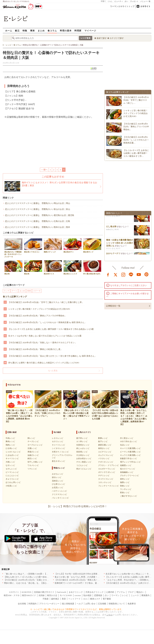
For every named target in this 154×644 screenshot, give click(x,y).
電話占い (140, 592)
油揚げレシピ (33, 455)
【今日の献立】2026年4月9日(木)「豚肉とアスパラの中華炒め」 (37, 316)
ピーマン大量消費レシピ (130, 452)
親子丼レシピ (82, 438)
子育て (103, 1)
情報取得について (117, 604)
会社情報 (22, 604)
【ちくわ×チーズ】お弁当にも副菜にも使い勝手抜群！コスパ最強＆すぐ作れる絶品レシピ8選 (51, 329)
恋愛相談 (98, 595)
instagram (123, 274)
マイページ (90, 31)
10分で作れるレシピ (129, 441)
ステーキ (37, 291)
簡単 (33, 31)
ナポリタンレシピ (106, 462)
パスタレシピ (104, 458)
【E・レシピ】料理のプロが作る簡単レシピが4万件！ (77, 506)
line (131, 274)
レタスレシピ (58, 438)
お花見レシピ (58, 488)
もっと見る (53, 371)
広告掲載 (102, 604)
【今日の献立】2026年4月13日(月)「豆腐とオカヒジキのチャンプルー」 (37, 580)
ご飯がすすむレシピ (129, 496)
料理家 (78, 31)
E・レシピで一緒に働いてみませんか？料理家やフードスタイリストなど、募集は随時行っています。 (77, 609)
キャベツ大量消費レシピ (130, 448)
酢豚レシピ (103, 438)
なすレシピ (10, 465)
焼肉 (29, 291)
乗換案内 (145, 595)
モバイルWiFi (66, 595)
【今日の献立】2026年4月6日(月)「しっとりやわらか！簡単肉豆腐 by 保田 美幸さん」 (47, 322)
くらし (110, 1)
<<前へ (44, 170)
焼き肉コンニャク (73, 267)
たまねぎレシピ (12, 455)
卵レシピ (31, 438)
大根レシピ (10, 462)
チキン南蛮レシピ (84, 462)
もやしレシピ (11, 469)
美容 (64, 599)
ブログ (131, 592)
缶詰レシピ (125, 445)
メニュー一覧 (145, 1)
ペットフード (74, 599)
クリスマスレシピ (59, 494)
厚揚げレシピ (33, 452)
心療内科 (110, 592)
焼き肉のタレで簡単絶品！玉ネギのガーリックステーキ (13, 248)
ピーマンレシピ (12, 472)
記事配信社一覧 (113, 306)
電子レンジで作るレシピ (130, 462)
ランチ (7, 291)
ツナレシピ (32, 469)
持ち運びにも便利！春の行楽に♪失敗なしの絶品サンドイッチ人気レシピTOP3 (44, 363)
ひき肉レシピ (11, 448)
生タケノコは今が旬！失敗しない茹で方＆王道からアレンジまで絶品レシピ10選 (45, 336)
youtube (139, 274)
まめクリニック (76, 592)
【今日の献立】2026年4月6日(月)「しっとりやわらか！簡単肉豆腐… (136, 140)
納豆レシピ (32, 458)
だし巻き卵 (111, 228)
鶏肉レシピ (10, 445)
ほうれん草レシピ (13, 482)
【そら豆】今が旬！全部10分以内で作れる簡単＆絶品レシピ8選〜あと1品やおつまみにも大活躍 (98, 574)
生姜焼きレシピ (83, 445)
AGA (85, 599)
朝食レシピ (125, 486)
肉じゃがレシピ (83, 448)
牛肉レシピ (10, 438)
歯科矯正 (55, 599)
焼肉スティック (53, 246)
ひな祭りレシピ (58, 484)
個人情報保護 (68, 604)
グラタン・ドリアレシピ (109, 465)
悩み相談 (87, 595)
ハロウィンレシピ (59, 491)
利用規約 (33, 604)
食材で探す (102, 38)
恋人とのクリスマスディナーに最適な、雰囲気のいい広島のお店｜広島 (38, 221)
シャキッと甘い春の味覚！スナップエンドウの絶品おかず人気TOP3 (39, 309)
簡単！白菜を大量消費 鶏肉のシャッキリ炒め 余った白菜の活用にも (120, 244)
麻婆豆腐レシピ (105, 445)
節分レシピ (57, 477)
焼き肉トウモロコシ (33, 246)
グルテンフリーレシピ (129, 476)
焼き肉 (13, 267)
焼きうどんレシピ (84, 469)
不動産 (46, 599)
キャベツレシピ (12, 458)
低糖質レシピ (126, 465)
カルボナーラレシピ (107, 469)
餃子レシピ (103, 441)
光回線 (42, 595)
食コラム (52, 31)
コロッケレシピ (105, 482)
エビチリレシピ (105, 452)
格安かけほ (52, 595)
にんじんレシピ (12, 476)
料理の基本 (66, 31)
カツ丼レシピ (82, 441)
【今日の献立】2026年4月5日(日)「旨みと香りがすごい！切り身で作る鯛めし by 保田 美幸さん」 (52, 356)
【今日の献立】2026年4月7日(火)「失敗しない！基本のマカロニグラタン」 (43, 343)
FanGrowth (61, 592)
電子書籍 (107, 599)
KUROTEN (26, 592)
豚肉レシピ (10, 441)
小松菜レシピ (11, 486)
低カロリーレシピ (128, 469)
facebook (108, 274)
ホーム (9, 31)
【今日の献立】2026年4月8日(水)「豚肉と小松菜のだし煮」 (35, 349)
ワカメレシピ (33, 465)
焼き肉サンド (92, 246)
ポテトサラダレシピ (107, 472)
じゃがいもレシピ (13, 452)
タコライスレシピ (106, 479)
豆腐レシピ (32, 448)
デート (14, 291)
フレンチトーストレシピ (109, 486)
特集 (25, 31)
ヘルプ (80, 604)
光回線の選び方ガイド (44, 592)
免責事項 (132, 604)
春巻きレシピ (104, 448)
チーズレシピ (33, 441)
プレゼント (134, 1)
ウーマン (115, 595)
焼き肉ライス (53, 267)
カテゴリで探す (117, 38)
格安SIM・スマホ (12, 595)
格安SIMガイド (29, 595)
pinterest (146, 274)
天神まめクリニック (95, 592)
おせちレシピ (58, 474)
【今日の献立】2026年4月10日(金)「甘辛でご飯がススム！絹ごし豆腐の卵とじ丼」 (46, 302)
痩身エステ (95, 599)
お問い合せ (90, 604)
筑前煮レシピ (82, 452)
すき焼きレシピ (83, 455)
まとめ (41, 31)
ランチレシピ (126, 489)
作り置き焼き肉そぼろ (92, 267)
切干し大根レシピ (35, 462)
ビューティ (119, 1)
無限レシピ (125, 482)
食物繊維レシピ (127, 472)
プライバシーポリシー (49, 604)
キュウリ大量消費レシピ (130, 455)
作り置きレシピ (127, 438)
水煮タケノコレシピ (60, 452)
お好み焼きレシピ (84, 458)
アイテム (121, 592)
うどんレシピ (82, 465)
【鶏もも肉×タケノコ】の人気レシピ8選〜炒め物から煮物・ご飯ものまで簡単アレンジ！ (45, 577)
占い (126, 1)
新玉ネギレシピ (58, 461)
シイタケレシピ (58, 448)
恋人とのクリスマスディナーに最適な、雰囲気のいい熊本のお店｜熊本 (38, 227)
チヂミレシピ (104, 476)
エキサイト (145, 6)
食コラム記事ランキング (15, 297)
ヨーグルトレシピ (35, 445)
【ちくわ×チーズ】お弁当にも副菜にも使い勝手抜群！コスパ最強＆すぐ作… (136, 153)
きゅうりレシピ (12, 479)
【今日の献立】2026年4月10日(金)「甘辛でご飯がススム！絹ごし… (136, 100)
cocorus (78, 595)
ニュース (135, 595)
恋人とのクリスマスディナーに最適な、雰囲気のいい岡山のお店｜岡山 (38, 203)
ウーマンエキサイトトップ (122, 6)
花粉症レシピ (58, 481)
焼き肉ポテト (73, 246)
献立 (17, 31)
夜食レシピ (125, 493)
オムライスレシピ (106, 455)
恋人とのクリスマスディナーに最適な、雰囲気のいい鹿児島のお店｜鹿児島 (40, 215)
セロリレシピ (58, 441)
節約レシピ (125, 479)
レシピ (125, 595)
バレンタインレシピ (60, 498)
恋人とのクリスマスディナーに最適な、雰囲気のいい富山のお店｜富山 (38, 209)
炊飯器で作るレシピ (129, 458)
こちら (109, 615)
